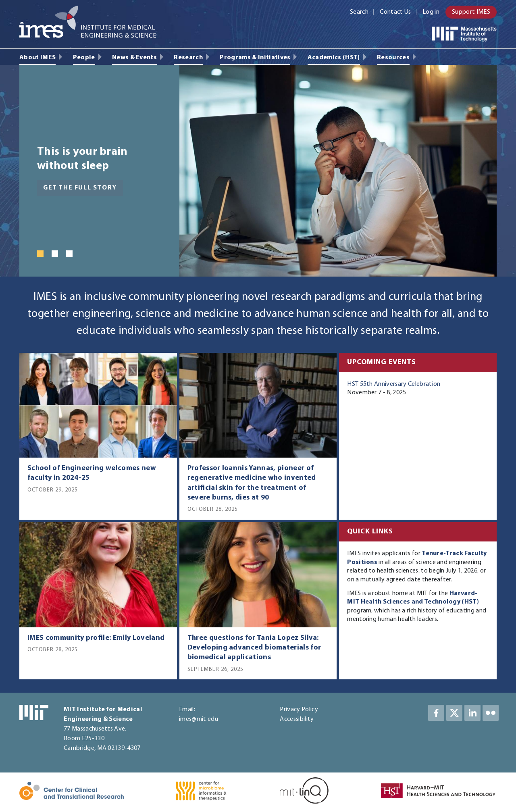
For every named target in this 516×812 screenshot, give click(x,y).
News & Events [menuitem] (134, 58)
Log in (431, 12)
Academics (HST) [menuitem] (334, 58)
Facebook (436, 713)
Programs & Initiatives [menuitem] (255, 58)
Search (359, 12)
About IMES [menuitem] (37, 58)
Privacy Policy (299, 710)
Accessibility (297, 719)
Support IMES (471, 12)
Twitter (454, 713)
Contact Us (395, 12)
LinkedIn (472, 713)
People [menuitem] (84, 58)
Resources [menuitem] (393, 58)
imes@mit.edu (199, 719)
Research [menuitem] (188, 58)
